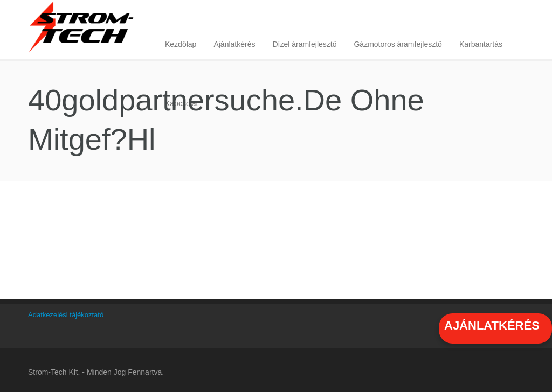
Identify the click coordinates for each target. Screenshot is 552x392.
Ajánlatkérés (234, 44)
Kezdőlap (181, 44)
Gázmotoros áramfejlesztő (398, 44)
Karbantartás (481, 44)
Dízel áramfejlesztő (304, 44)
